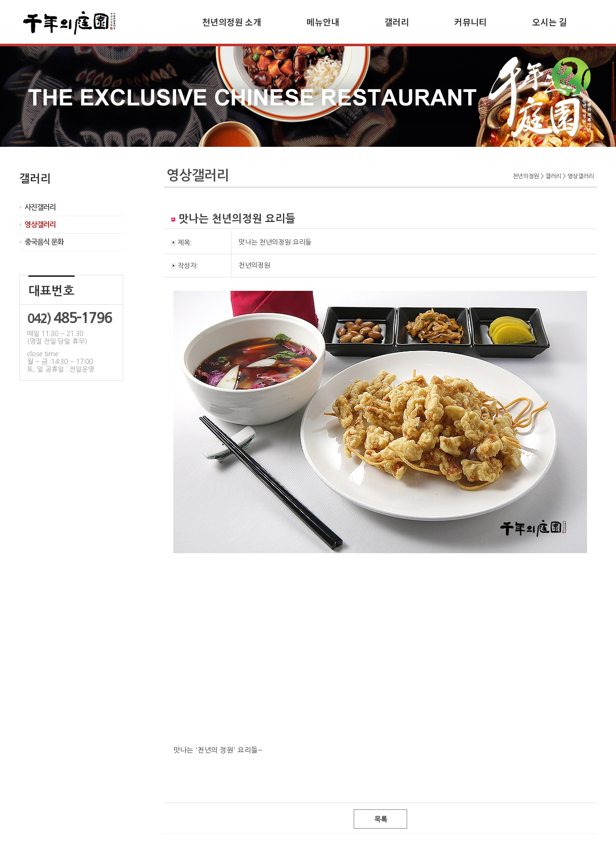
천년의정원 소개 (232, 22)
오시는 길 (550, 22)
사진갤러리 (40, 207)
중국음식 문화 (44, 242)
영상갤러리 (40, 225)
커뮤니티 (471, 22)
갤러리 (397, 22)
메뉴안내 (323, 22)
